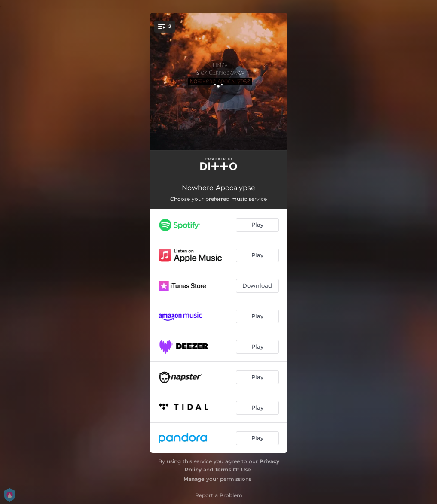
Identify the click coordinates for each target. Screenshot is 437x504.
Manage (194, 479)
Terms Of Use (233, 469)
